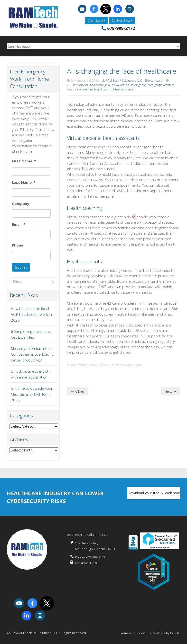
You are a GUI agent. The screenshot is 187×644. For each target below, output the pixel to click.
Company (21, 204)
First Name (24, 161)
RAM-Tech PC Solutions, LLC (124, 81)
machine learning (94, 89)
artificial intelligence (133, 85)
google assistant (164, 85)
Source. (138, 365)
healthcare (74, 89)
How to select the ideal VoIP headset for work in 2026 (31, 314)
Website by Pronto (167, 633)
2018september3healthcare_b (87, 85)
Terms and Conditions (135, 633)
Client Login (96, 21)
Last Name (24, 182)
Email (19, 225)
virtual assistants (122, 89)
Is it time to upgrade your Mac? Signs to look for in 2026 (32, 394)
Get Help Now (122, 21)
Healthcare (155, 81)
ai (109, 85)
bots (150, 85)
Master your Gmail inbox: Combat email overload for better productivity (33, 354)
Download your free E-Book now (154, 493)
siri (108, 89)
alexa (115, 85)
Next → (170, 391)
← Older (78, 391)
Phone (18, 245)
